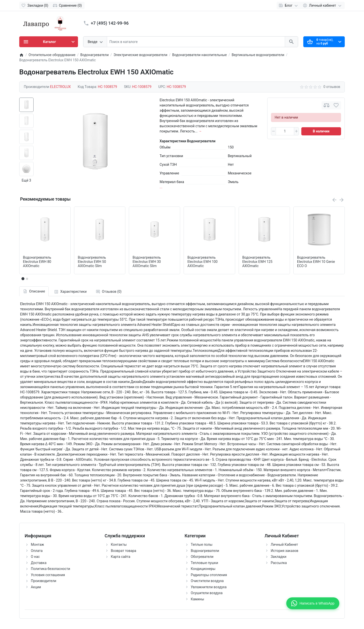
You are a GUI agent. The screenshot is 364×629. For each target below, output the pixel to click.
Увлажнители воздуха (209, 587)
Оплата (37, 551)
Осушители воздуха (207, 593)
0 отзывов (332, 87)
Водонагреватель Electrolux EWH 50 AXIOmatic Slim (92, 262)
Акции (36, 587)
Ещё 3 (26, 180)
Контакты (119, 545)
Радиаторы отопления (209, 575)
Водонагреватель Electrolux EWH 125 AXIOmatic (257, 262)
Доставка (39, 563)
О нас (35, 557)
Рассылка (279, 563)
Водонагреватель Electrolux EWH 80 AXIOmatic (37, 262)
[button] (27, 279)
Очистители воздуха (207, 581)
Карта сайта (121, 557)
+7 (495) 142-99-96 (110, 23)
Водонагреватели (205, 551)
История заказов (285, 551)
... (161, 187)
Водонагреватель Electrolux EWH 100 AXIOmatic (202, 262)
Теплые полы (202, 545)
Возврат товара (124, 551)
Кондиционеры (203, 569)
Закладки (278, 557)
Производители (44, 581)
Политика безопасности (50, 569)
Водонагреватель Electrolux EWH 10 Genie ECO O (316, 262)
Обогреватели (202, 557)
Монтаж (37, 545)
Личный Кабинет (284, 545)
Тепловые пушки (204, 563)
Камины (197, 599)
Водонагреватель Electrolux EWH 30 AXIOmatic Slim (147, 262)
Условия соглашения (48, 575)
